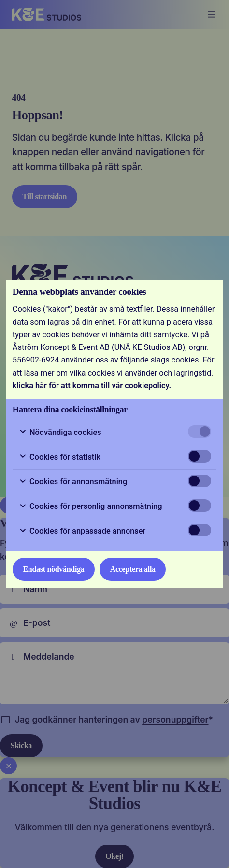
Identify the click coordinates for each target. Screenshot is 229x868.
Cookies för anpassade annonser (82, 531)
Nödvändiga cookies (60, 433)
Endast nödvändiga (53, 569)
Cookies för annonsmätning (73, 482)
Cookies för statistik (60, 457)
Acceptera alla (133, 569)
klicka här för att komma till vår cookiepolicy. (92, 385)
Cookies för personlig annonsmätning (91, 506)
